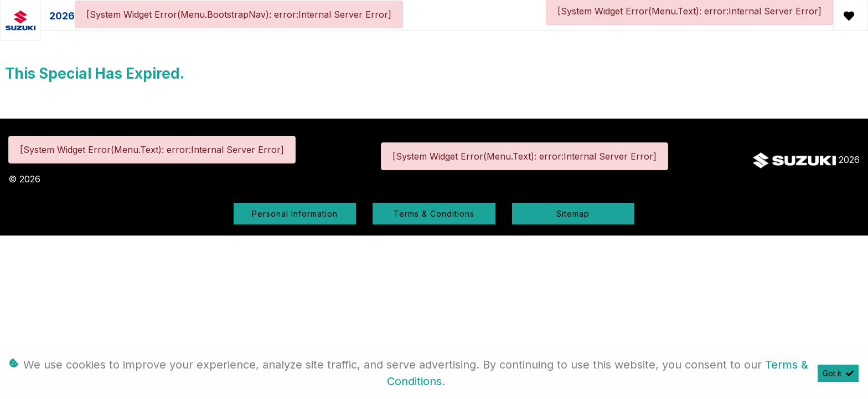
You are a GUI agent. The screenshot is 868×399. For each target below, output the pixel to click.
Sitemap (573, 214)
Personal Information (295, 214)
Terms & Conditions (434, 214)
